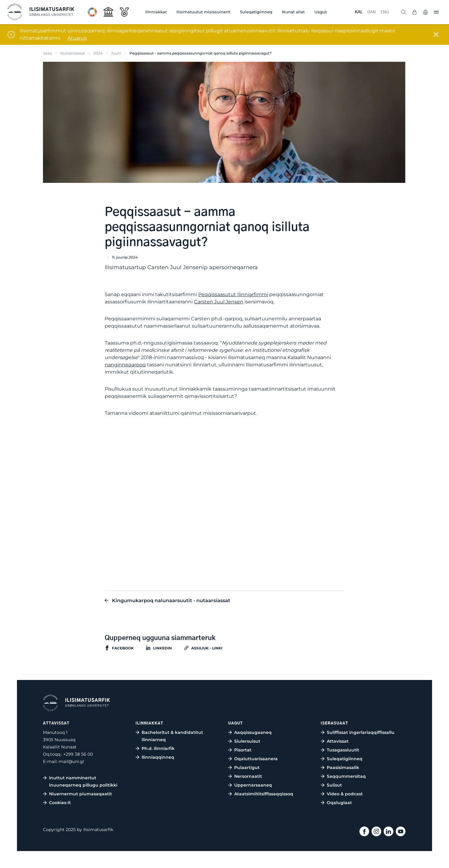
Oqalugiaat (339, 803)
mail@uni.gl (71, 761)
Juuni (116, 53)
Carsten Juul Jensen (219, 302)
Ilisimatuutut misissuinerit (203, 12)
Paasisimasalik (343, 767)
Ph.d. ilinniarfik (158, 748)
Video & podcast (345, 794)
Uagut (321, 12)
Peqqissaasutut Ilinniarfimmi (233, 294)
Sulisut (334, 785)
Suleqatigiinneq (256, 12)
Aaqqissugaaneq (253, 732)
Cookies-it (60, 803)
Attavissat (338, 741)
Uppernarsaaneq (253, 785)
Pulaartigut (247, 767)
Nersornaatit (248, 776)
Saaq (47, 53)
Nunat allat (293, 12)
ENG (385, 12)
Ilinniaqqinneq (158, 757)
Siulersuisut (247, 741)
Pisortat (243, 750)
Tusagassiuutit (343, 750)
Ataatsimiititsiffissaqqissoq (264, 794)
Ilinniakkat (156, 12)
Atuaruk (77, 38)
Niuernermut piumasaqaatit (80, 794)
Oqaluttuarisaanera (256, 759)
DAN (372, 12)
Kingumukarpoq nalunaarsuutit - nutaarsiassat (171, 601)
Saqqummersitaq (346, 776)
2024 (98, 53)
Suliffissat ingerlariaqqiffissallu (361, 732)
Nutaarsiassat (73, 53)
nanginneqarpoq (125, 365)
